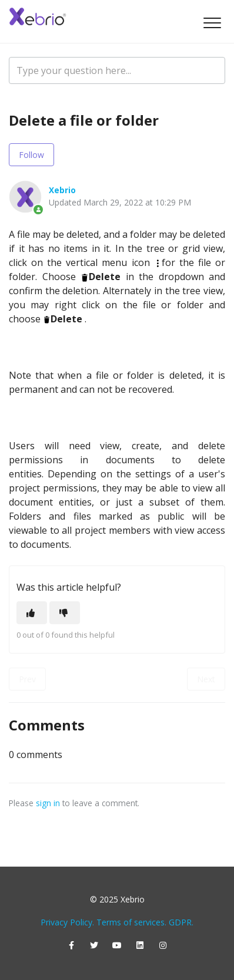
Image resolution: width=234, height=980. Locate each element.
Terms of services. (131, 922)
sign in (48, 803)
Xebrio (62, 190)
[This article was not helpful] (65, 613)
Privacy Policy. (67, 922)
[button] (212, 23)
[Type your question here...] (117, 70)
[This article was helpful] (32, 613)
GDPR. (181, 922)
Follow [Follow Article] (31, 155)
